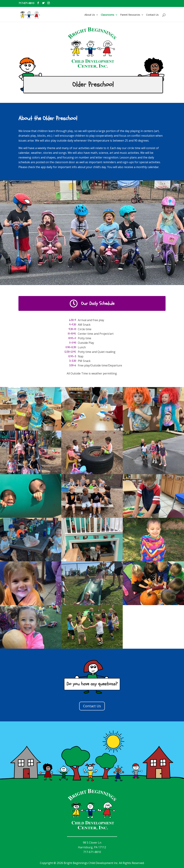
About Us (90, 15)
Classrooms (107, 15)
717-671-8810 (26, 3)
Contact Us (152, 15)
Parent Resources (130, 15)
